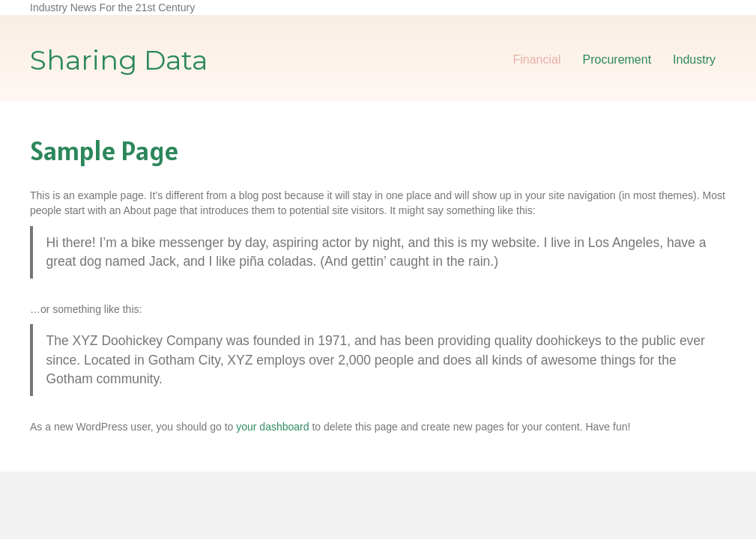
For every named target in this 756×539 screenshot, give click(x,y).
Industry (694, 60)
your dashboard (272, 427)
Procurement (617, 60)
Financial (536, 60)
